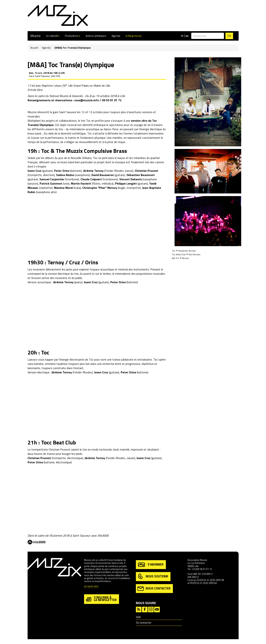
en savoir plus (91, 586)
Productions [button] (73, 36)
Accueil (34, 48)
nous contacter (154, 589)
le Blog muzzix (134, 36)
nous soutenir (153, 577)
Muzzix (35, 36)
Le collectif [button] (53, 36)
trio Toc (86, 121)
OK (229, 36)
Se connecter (144, 623)
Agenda (116, 36)
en (187, 36)
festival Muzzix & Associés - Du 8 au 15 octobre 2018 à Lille (87, 96)
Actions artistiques (96, 36)
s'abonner (150, 565)
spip (138, 617)
